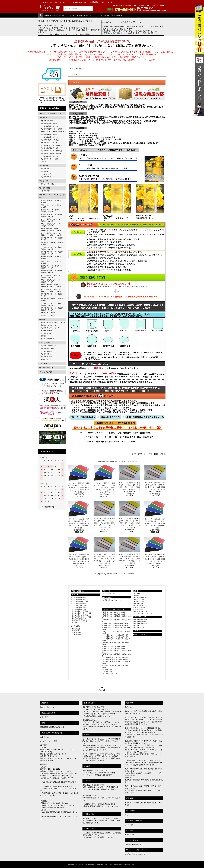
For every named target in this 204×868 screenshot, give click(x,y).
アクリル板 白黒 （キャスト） (51, 137)
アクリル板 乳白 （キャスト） (51, 143)
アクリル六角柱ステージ (49, 351)
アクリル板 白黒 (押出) (79, 603)
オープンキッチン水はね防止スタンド (53, 322)
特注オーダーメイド (46, 368)
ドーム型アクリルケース (49, 315)
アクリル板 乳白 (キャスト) (80, 609)
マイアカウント (71, 15)
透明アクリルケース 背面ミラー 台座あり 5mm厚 (51, 267)
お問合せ (119, 15)
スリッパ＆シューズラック (142, 611)
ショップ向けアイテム (47, 343)
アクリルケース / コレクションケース (113, 609)
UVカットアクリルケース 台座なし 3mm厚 (116, 626)
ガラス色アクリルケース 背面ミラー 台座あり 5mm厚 (52, 304)
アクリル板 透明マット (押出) (81, 601)
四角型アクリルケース (110, 669)
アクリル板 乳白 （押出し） (50, 140)
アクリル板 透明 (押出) (79, 597)
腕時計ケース (45, 336)
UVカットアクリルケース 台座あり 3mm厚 (116, 624)
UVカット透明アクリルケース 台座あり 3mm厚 (50, 220)
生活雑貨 (42, 319)
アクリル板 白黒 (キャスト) (80, 605)
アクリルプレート (46, 357)
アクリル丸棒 (45, 169)
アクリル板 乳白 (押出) (79, 607)
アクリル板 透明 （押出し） (50, 123)
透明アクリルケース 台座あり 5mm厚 (50, 258)
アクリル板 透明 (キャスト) (80, 599)
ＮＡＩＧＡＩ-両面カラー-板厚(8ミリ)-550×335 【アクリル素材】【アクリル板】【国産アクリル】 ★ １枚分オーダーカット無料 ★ (79, 488)
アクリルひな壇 (46, 333)
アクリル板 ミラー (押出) (79, 621)
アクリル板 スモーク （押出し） (52, 151)
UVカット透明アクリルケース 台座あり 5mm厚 (50, 276)
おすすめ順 (148, 454)
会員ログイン (88, 15)
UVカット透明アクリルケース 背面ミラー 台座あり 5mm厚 (50, 286)
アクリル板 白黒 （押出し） (50, 134)
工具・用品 (43, 363)
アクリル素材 (44, 166)
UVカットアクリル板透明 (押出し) (52, 132)
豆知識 (113, 15)
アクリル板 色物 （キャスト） (51, 156)
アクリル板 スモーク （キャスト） (52, 153)
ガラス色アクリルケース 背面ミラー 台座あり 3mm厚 (52, 248)
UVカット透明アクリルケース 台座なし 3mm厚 (50, 225)
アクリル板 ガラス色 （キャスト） (52, 148)
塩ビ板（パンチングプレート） (112, 600)
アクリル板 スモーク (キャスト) (81, 617)
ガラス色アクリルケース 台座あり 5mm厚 (51, 295)
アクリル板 (43, 118)
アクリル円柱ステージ (48, 348)
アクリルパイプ (46, 174)
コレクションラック (140, 607)
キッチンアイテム (139, 600)
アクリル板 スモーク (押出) (80, 615)
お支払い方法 (49, 15)
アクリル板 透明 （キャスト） (51, 126)
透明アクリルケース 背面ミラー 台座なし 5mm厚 (51, 272)
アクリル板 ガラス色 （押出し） (52, 145)
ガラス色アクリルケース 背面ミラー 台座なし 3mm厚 (52, 253)
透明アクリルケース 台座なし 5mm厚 (50, 262)
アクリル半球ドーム (47, 177)
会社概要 (107, 15)
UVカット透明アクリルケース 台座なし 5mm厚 (50, 281)
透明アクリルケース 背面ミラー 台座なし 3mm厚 (51, 215)
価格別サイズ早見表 (47, 121)
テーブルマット (138, 594)
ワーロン (44, 162)
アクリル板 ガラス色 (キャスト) (81, 613)
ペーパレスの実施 (46, 372)
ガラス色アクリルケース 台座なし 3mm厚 (51, 244)
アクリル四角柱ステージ (49, 346)
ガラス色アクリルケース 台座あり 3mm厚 (51, 239)
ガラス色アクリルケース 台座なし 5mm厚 (51, 300)
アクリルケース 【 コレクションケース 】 (52, 196)
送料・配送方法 (59, 15)
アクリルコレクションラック (50, 328)
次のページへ (132, 461)
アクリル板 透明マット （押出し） (52, 129)
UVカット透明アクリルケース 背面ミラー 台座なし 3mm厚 (50, 234)
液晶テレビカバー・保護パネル (50, 113)
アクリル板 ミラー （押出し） (51, 159)
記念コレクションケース (49, 325)
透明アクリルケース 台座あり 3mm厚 (50, 201)
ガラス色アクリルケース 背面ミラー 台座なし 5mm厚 (52, 309)
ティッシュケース (139, 606)
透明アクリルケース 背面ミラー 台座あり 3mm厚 (51, 211)
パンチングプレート (47, 191)
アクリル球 (44, 171)
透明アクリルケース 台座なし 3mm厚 (50, 206)
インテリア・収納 (46, 331)
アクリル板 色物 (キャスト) (80, 619)
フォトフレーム (138, 609)
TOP (70, 69)
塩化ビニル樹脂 (45, 188)
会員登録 (80, 15)
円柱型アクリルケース (48, 313)
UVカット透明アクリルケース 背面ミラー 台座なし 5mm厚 (50, 290)
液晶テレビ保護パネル (78, 591)
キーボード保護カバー (48, 339)
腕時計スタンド (46, 359)
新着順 (163, 454)
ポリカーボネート (46, 181)
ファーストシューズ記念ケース (143, 613)
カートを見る (98, 15)
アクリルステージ (46, 354)
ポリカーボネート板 (47, 184)
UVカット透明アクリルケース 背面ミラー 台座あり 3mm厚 (50, 229)
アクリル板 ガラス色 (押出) (80, 611)
